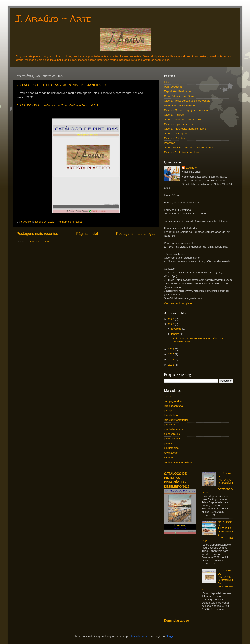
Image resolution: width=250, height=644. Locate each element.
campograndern (173, 401)
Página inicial (87, 233)
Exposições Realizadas (178, 91)
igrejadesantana (173, 406)
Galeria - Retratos (175, 138)
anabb (168, 396)
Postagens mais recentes (37, 233)
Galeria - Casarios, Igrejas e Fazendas (187, 110)
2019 (171, 349)
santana (169, 457)
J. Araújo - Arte (53, 19)
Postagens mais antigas (136, 233)
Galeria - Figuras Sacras (178, 124)
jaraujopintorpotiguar (176, 420)
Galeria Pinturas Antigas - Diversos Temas (189, 147)
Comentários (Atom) (39, 241)
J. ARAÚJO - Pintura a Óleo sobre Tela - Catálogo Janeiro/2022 (58, 105)
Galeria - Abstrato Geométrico (182, 152)
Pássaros (170, 143)
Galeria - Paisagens (176, 133)
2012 (171, 365)
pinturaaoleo (171, 448)
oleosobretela (172, 434)
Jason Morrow (139, 636)
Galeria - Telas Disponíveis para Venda (187, 101)
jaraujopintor (171, 415)
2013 (171, 359)
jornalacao (170, 425)
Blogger (170, 636)
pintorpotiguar (172, 439)
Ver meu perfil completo (178, 303)
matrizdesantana (174, 429)
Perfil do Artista (173, 87)
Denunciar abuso (177, 621)
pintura (168, 443)
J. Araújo (191, 168)
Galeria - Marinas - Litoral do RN (183, 119)
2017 (171, 354)
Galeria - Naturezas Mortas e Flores (185, 129)
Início (167, 82)
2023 (171, 319)
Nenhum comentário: (70, 222)
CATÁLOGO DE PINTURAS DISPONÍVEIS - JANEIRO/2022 (64, 85)
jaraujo (168, 411)
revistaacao (171, 453)
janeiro (176, 334)
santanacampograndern (178, 462)
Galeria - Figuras (174, 115)
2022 (171, 324)
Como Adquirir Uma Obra (179, 96)
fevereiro (177, 329)
